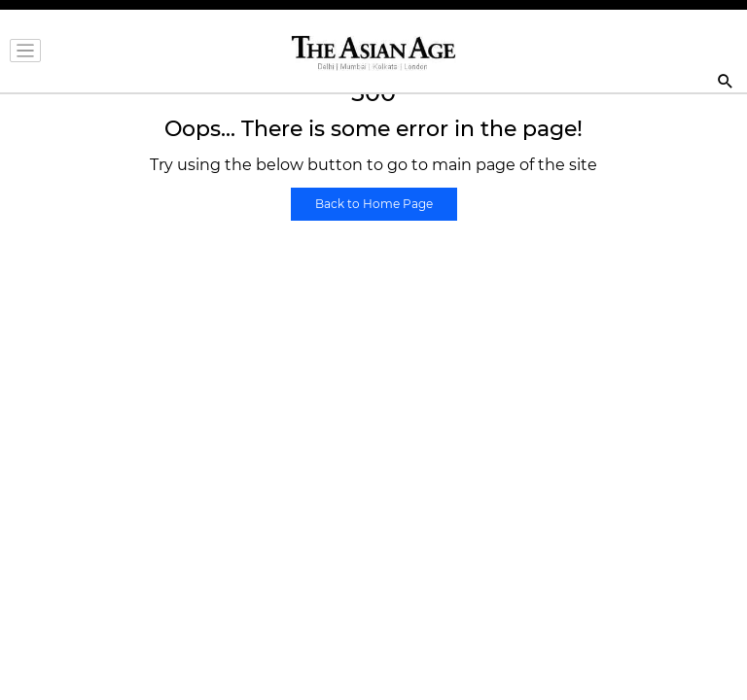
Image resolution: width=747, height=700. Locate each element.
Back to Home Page (374, 204)
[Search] (726, 83)
